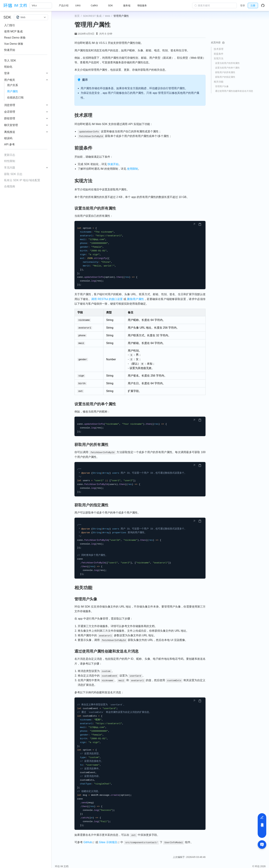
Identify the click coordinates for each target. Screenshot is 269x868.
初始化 (8, 67)
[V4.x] (41, 5)
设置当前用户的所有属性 (227, 63)
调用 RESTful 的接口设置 (107, 299)
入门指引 (10, 25)
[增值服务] (144, 5)
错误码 (8, 138)
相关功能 (219, 82)
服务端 (127, 5)
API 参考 (9, 144)
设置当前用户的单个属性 (227, 68)
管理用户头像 (222, 86)
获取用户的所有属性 (225, 72)
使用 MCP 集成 (13, 31)
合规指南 (10, 186)
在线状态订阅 (15, 98)
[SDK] (112, 5)
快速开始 (10, 50)
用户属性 (13, 91)
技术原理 (219, 49)
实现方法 (219, 58)
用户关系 (13, 85)
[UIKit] (80, 5)
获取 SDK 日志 (13, 174)
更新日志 (10, 155)
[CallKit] (96, 5)
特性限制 (10, 161)
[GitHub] (263, 5)
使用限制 (132, 169)
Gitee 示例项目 (109, 839)
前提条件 (219, 54)
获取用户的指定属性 (225, 77)
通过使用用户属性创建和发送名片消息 (234, 91)
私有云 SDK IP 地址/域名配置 (22, 180)
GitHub (89, 839)
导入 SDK (10, 61)
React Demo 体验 (15, 38)
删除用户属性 (136, 299)
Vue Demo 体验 (14, 44)
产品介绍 (64, 5)
